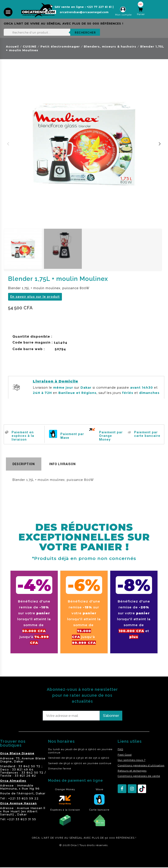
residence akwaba (15, 857)
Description (24, 464)
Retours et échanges (132, 771)
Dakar (19, 761)
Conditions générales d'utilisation (141, 765)
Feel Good (125, 755)
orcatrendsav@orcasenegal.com (84, 12)
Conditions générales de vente (139, 776)
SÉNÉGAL (76, 838)
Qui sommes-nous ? (132, 760)
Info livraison (62, 464)
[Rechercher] (52, 32)
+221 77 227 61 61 (99, 7)
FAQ (120, 749)
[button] (8, 144)
